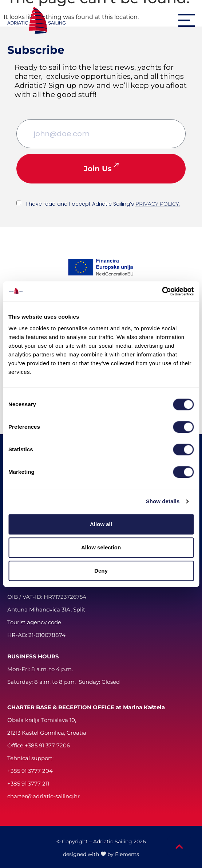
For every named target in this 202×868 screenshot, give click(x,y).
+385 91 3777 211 (28, 784)
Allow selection (101, 547)
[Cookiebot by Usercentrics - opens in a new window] (162, 291)
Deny (101, 571)
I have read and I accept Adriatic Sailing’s (103, 204)
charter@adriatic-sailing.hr (43, 796)
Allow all (101, 524)
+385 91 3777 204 (30, 771)
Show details (163, 501)
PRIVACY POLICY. (158, 204)
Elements (127, 854)
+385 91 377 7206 (47, 745)
